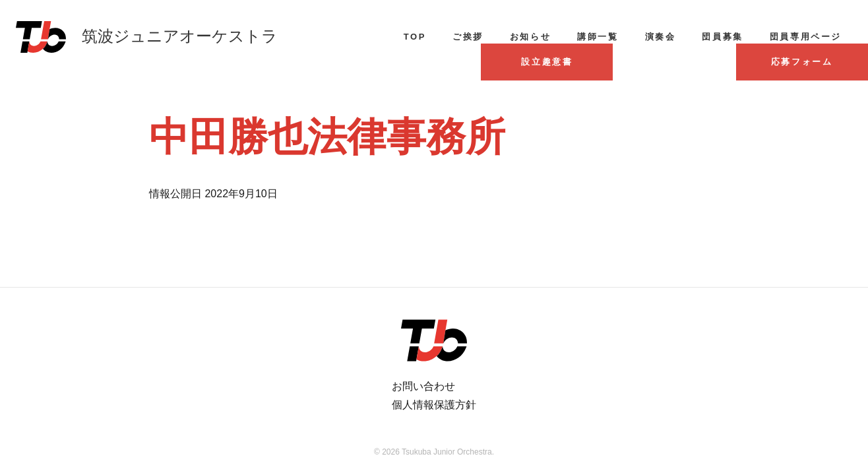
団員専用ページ (806, 37)
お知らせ (530, 37)
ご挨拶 (468, 37)
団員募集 (722, 37)
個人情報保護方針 (434, 405)
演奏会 (661, 37)
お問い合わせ (423, 386)
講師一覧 (598, 37)
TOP (415, 37)
